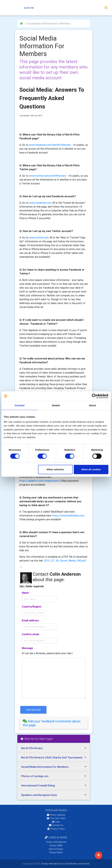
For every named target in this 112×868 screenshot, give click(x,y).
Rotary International (56, 842)
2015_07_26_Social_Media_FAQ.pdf (65, 561)
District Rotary (56, 849)
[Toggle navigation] (106, 8)
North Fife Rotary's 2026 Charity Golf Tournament (52, 757)
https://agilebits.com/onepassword (39, 481)
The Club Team (56, 818)
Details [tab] (56, 405)
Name (25, 593)
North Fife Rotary (32, 748)
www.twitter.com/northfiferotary (48, 176)
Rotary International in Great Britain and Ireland (65, 864)
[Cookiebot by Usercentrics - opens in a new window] (94, 396)
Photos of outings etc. (35, 776)
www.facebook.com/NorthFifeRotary (50, 145)
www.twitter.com (39, 237)
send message (33, 710)
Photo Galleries (56, 815)
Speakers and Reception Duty (39, 795)
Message (27, 648)
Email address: (31, 620)
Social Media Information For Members (45, 767)
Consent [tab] (19, 405)
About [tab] (92, 405)
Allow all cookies (91, 469)
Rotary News (56, 852)
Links (56, 822)
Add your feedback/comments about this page (52, 723)
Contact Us (56, 825)
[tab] (54, 723)
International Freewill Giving (38, 785)
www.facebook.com (40, 203)
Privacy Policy (56, 829)
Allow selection (55, 469)
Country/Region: (32, 607)
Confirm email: (31, 634)
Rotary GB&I (56, 845)
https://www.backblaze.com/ (69, 515)
